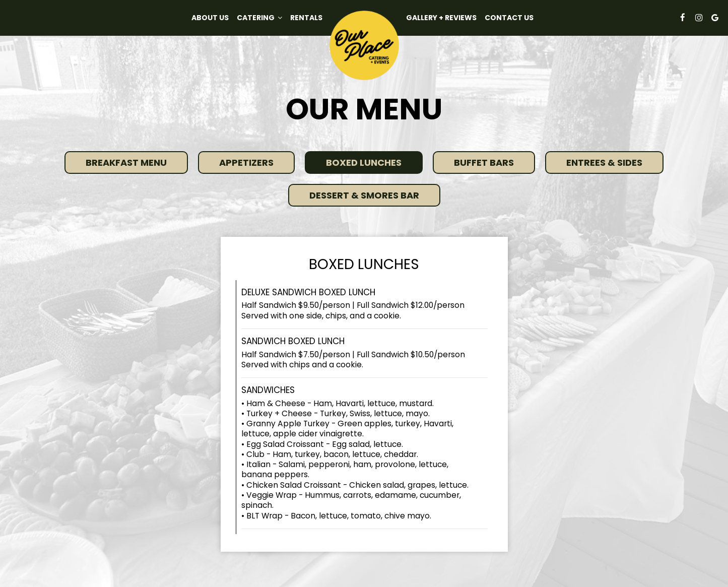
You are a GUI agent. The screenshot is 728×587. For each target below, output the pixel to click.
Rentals (306, 18)
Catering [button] (259, 18)
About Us (210, 18)
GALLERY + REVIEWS (441, 18)
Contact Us (509, 18)
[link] (364, 45)
